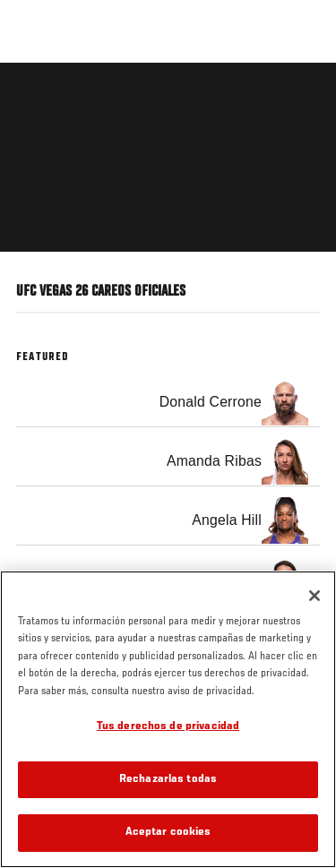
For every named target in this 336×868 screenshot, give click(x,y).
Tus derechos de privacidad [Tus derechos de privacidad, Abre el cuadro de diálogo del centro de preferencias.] (168, 727)
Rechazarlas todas (168, 780)
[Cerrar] (314, 596)
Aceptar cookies (168, 833)
